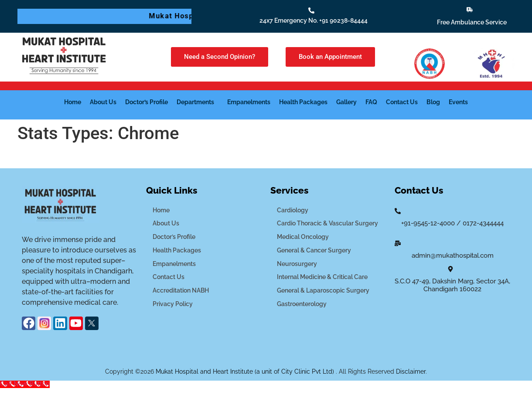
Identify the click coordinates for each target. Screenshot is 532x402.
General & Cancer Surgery (314, 250)
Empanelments (249, 102)
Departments (195, 102)
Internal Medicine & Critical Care (322, 277)
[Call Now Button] (25, 384)
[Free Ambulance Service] (470, 10)
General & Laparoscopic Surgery (323, 290)
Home (73, 102)
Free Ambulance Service (472, 22)
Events (458, 102)
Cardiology (293, 210)
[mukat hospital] (452, 330)
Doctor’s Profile (147, 102)
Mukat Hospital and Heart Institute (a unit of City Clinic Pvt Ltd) (246, 371)
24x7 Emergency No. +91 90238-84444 (314, 20)
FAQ (371, 102)
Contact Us (402, 102)
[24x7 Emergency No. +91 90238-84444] (311, 10)
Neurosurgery (297, 264)
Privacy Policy (173, 304)
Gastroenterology (302, 304)
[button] (198, 102)
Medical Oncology (303, 237)
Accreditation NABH (181, 290)
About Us (103, 102)
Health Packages (303, 102)
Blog (433, 102)
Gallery (346, 102)
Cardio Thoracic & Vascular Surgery (327, 223)
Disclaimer (411, 371)
